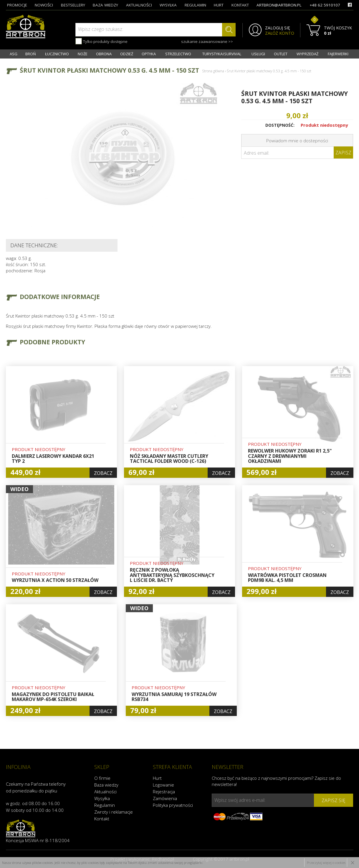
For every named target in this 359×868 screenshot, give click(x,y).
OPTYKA (149, 54)
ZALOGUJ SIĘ (278, 28)
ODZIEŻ (127, 54)
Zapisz (343, 153)
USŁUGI (258, 54)
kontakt (240, 5)
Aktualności (105, 792)
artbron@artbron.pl (279, 5)
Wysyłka (102, 798)
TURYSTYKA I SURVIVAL (222, 54)
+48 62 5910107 (325, 5)
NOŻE (83, 54)
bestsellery (73, 5)
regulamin (195, 5)
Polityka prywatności (173, 805)
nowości (44, 5)
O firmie (102, 778)
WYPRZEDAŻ (307, 54)
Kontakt (102, 819)
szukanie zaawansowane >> (207, 41)
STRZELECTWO (178, 54)
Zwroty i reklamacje (114, 812)
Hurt (157, 778)
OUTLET (281, 54)
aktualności (139, 5)
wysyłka (168, 5)
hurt (219, 5)
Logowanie (163, 785)
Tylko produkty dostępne (101, 41)
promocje (17, 5)
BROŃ (31, 54)
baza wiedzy (105, 5)
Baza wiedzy (106, 785)
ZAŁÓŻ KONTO (280, 33)
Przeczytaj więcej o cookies (326, 863)
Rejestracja (164, 792)
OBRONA (104, 54)
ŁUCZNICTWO (57, 54)
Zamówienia (165, 798)
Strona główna (213, 71)
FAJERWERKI (338, 54)
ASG (14, 54)
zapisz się (334, 800)
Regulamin (105, 805)
